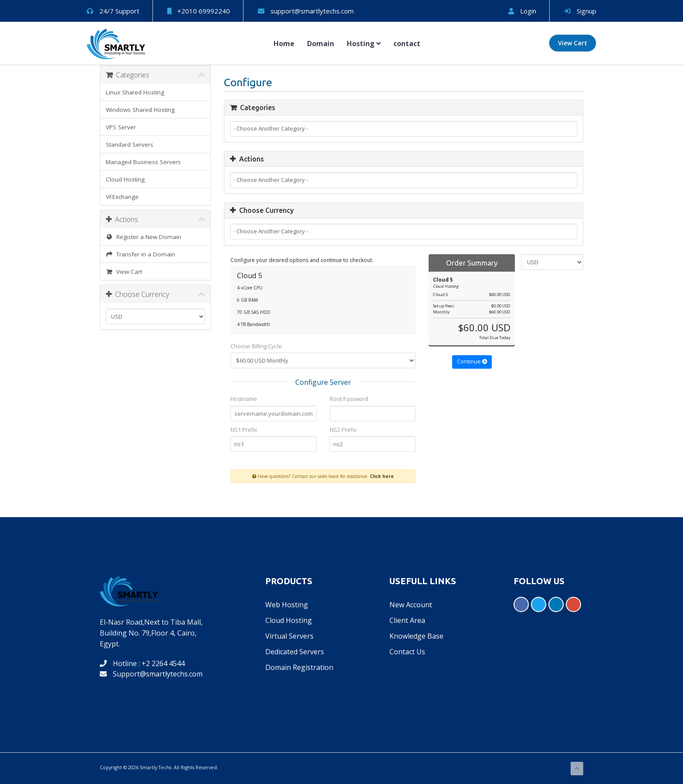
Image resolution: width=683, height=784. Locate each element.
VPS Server (121, 127)
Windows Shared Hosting (140, 110)
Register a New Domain (144, 237)
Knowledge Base (416, 636)
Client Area (407, 620)
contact (407, 44)
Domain (321, 44)
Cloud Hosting (125, 179)
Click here (382, 476)
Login (522, 11)
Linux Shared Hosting (135, 92)
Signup (580, 11)
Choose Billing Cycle (256, 346)
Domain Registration (299, 667)
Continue (472, 362)
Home (284, 44)
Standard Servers (130, 145)
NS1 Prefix (244, 430)
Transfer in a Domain (141, 254)
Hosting (364, 44)
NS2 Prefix (343, 430)
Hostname (244, 399)
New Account (411, 605)
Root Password (349, 399)
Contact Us (407, 652)
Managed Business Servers (143, 162)
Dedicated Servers (295, 652)
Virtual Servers (289, 636)
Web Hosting (287, 605)
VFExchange (122, 197)
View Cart (573, 43)
